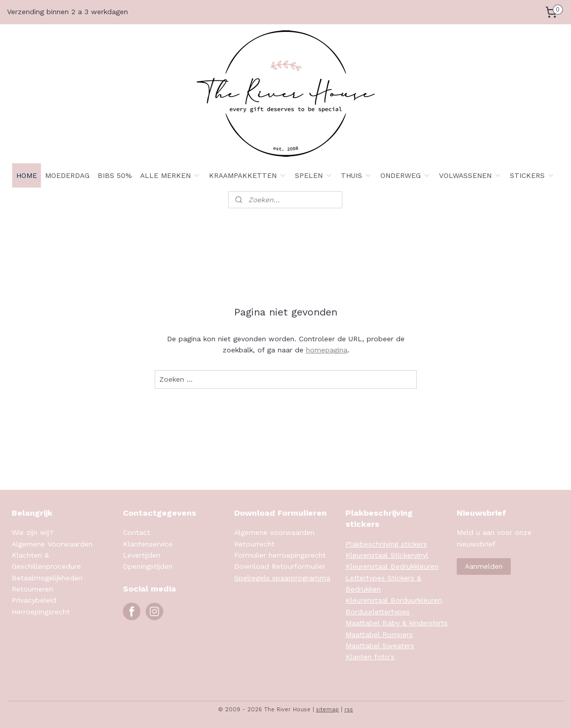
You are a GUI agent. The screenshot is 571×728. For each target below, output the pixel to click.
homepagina (326, 350)
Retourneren (32, 589)
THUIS (357, 175)
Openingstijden (148, 566)
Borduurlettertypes (378, 612)
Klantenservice (148, 544)
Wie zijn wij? (33, 532)
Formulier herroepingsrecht (280, 555)
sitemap (327, 710)
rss (349, 710)
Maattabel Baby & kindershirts (397, 623)
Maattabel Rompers (379, 634)
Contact (137, 532)
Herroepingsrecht (41, 612)
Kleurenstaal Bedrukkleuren (392, 566)
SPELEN (314, 175)
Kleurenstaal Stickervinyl (387, 555)
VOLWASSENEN (470, 175)
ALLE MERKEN (170, 175)
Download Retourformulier (280, 566)
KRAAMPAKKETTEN (248, 175)
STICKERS (532, 175)
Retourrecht (254, 544)
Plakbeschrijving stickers (386, 544)
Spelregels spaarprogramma (282, 578)
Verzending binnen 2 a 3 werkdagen (68, 12)
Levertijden (142, 555)
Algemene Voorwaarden (52, 544)
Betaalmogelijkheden (47, 578)
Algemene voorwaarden (274, 532)
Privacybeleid (34, 600)
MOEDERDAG (67, 175)
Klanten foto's (370, 657)
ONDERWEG (406, 175)
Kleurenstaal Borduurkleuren (394, 600)
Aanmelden (484, 566)
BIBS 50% (115, 175)
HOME (27, 175)
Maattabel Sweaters (380, 646)
